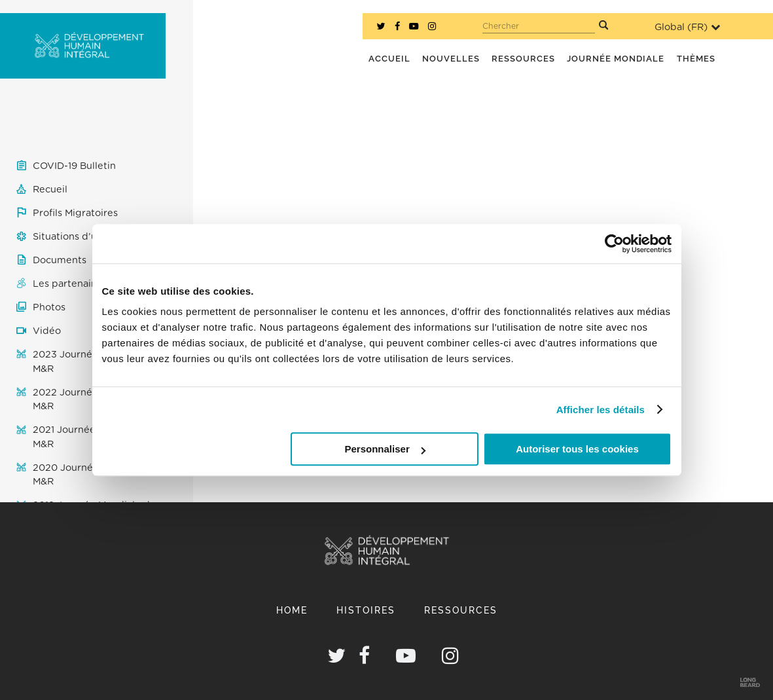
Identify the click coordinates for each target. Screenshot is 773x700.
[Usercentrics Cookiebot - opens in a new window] (614, 244)
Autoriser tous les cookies (577, 449)
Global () (687, 27)
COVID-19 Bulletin (74, 166)
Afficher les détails (601, 410)
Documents (60, 260)
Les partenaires (69, 284)
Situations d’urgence (81, 237)
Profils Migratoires (75, 213)
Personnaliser (385, 449)
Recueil (50, 190)
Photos (49, 307)
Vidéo (47, 331)
